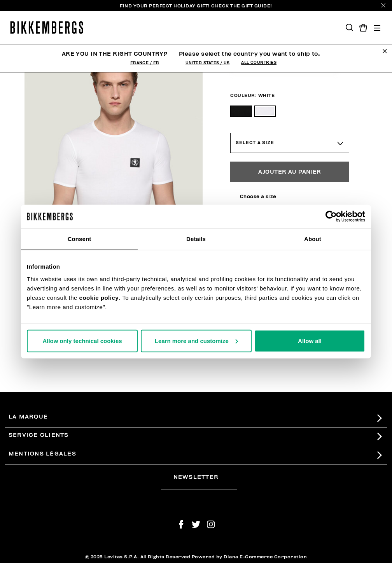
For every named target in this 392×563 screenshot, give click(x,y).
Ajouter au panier (290, 172)
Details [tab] (196, 239)
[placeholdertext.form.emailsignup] (199, 486)
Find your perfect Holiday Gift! (196, 5)
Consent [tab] (80, 239)
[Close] (383, 5)
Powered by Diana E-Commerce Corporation (249, 557)
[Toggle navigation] (377, 27)
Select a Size (255, 143)
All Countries (259, 63)
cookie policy (99, 297)
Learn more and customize (196, 340)
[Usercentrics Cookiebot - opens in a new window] (331, 216)
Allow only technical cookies (82, 340)
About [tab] (313, 239)
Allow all (310, 340)
